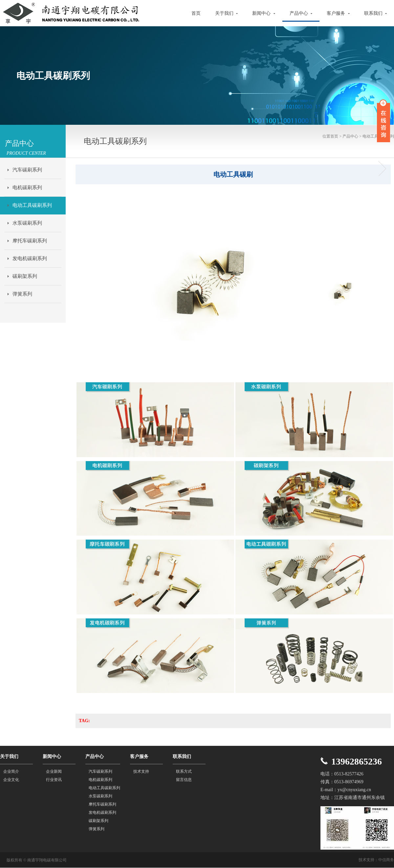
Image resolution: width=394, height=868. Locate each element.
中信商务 (386, 860)
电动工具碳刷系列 (32, 205)
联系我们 (376, 13)
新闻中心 (264, 13)
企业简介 (11, 771)
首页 (196, 13)
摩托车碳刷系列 (30, 241)
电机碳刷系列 (27, 188)
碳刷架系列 (25, 276)
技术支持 (141, 771)
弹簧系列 (22, 294)
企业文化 (11, 780)
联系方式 (184, 771)
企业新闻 (54, 771)
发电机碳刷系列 (30, 258)
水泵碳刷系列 (27, 223)
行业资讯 (54, 780)
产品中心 (301, 13)
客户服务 (338, 13)
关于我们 (227, 13)
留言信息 (184, 780)
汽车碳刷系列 (27, 170)
